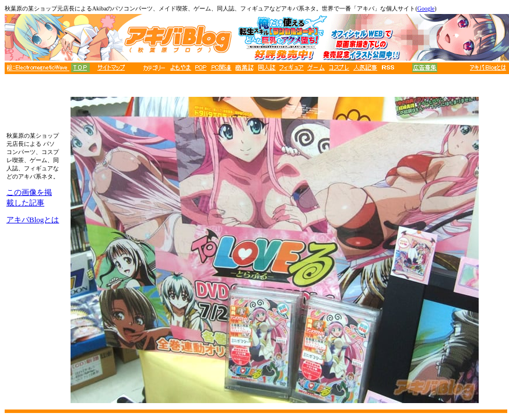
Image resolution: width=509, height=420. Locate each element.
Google (426, 8)
